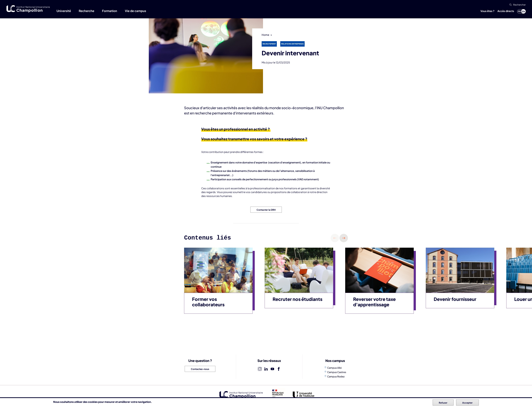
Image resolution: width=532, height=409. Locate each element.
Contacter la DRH (266, 210)
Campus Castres (337, 372)
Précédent (335, 238)
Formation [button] (110, 11)
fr (519, 11)
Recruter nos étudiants (297, 299)
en (523, 11)
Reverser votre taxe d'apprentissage (374, 302)
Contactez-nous (200, 369)
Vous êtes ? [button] (487, 11)
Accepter (467, 403)
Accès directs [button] (506, 11)
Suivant (344, 238)
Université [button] (64, 11)
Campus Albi (334, 368)
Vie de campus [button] (135, 11)
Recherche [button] (86, 11)
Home (265, 35)
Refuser (443, 403)
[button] (517, 5)
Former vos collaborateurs (208, 302)
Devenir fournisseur (455, 299)
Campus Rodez (336, 376)
